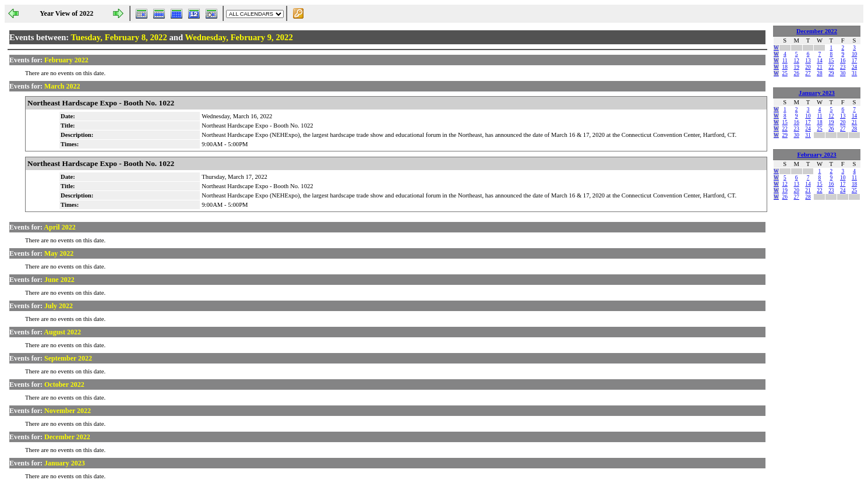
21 (819, 67)
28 (819, 73)
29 (831, 73)
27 (808, 73)
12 (796, 61)
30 (843, 73)
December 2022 (817, 31)
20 (808, 67)
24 (854, 67)
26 (796, 73)
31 (854, 73)
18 (785, 67)
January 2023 (817, 93)
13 (808, 61)
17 (854, 61)
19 (796, 67)
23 (843, 67)
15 (831, 61)
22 (831, 67)
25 (785, 73)
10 (854, 54)
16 (843, 61)
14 (819, 61)
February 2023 (816, 155)
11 (785, 61)
